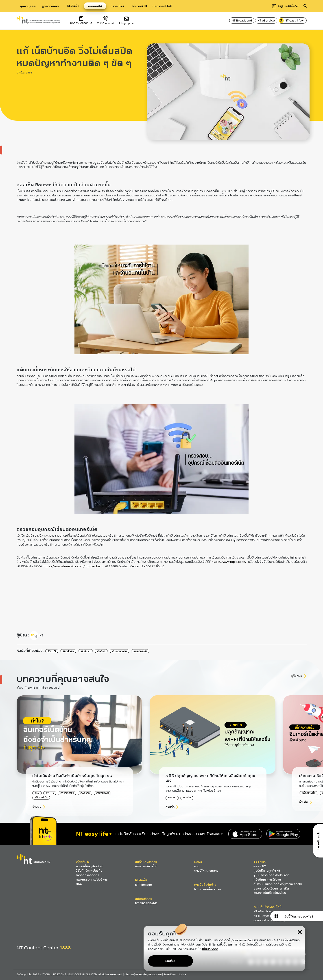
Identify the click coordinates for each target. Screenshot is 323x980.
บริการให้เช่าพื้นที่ (146, 866)
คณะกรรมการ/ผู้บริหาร (92, 880)
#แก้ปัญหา (68, 651)
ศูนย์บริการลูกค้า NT (267, 871)
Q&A (79, 884)
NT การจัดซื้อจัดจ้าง (207, 889)
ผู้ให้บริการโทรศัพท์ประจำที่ (271, 875)
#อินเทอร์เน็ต (140, 651)
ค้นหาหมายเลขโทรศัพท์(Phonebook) (278, 884)
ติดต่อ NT (260, 866)
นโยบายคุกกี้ (210, 949)
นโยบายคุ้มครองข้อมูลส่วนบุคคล (143, 975)
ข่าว (197, 866)
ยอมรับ (170, 961)
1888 (65, 948)
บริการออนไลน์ (162, 6)
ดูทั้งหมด (297, 676)
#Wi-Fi (52, 651)
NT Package (143, 885)
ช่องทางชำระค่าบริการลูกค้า (272, 920)
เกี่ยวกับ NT (140, 6)
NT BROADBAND (146, 903)
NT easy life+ (291, 21)
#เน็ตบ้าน (85, 651)
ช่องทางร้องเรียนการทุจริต (271, 889)
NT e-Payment (264, 916)
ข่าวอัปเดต (118, 6)
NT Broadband (242, 20)
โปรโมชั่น (73, 6)
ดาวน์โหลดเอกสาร (206, 871)
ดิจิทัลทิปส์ (95, 6)
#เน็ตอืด (101, 651)
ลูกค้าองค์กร (50, 6)
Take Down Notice (175, 975)
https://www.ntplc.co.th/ (229, 562)
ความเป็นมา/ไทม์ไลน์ (89, 866)
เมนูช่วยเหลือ (285, 6)
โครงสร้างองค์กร (87, 875)
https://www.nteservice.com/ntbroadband (73, 566)
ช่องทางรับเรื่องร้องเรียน (270, 893)
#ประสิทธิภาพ (119, 651)
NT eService (266, 20)
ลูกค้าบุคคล (28, 6)
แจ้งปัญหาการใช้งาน (267, 880)
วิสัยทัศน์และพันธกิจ (89, 871)
